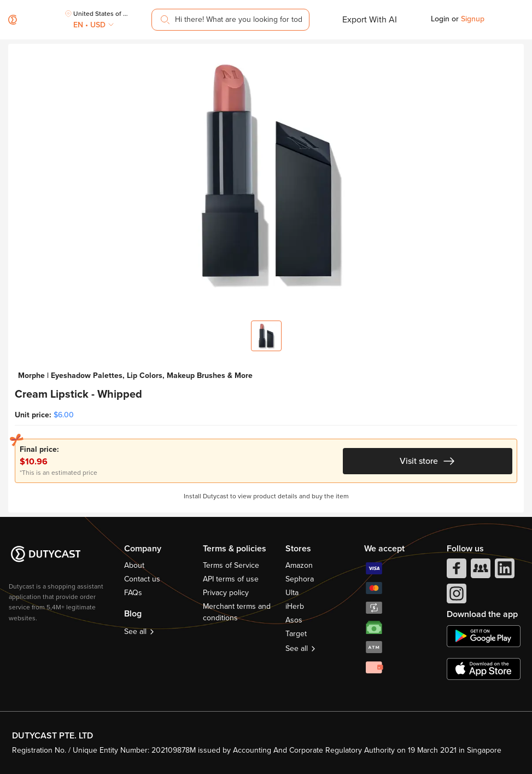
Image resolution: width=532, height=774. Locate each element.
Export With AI (370, 20)
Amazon (299, 565)
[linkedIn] (504, 571)
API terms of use (231, 579)
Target (296, 634)
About (134, 565)
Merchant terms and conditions (237, 612)
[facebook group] (480, 571)
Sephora (300, 579)
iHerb (295, 606)
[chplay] (484, 636)
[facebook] (455, 571)
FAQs (133, 593)
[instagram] (455, 596)
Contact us (142, 579)
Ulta (292, 593)
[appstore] (484, 669)
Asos (294, 620)
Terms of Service (231, 565)
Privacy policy (226, 593)
